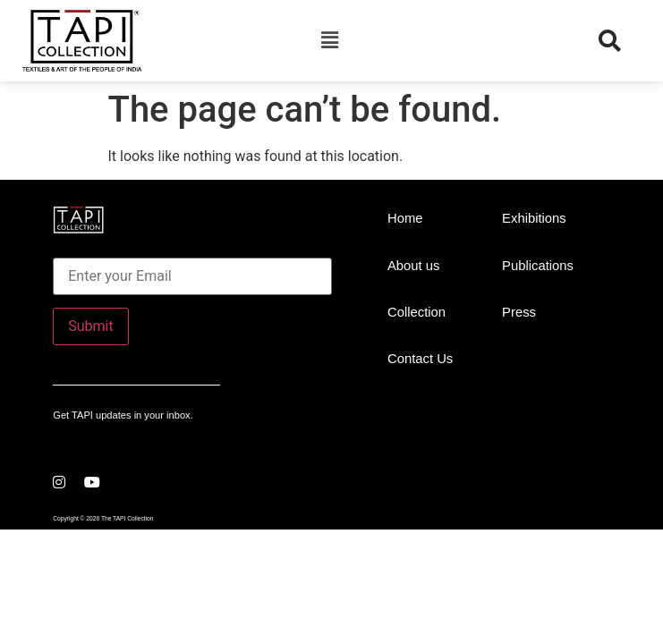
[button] (329, 40)
